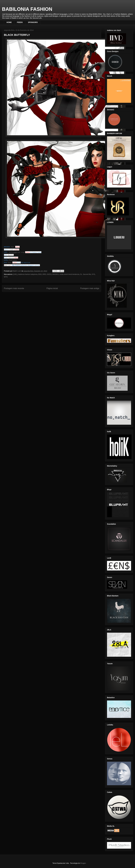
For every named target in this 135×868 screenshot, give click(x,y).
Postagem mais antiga (90, 288)
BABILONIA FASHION (27, 9)
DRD (44, 274)
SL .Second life (85, 274)
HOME (9, 22)
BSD (40, 274)
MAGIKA (56, 274)
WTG (6, 277)
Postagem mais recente (14, 288)
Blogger (83, 863)
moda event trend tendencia (69, 274)
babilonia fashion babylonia (28, 274)
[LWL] (15, 274)
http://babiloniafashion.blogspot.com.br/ (26, 265)
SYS (93, 274)
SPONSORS (33, 22)
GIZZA (49, 274)
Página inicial (52, 288)
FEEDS (20, 22)
